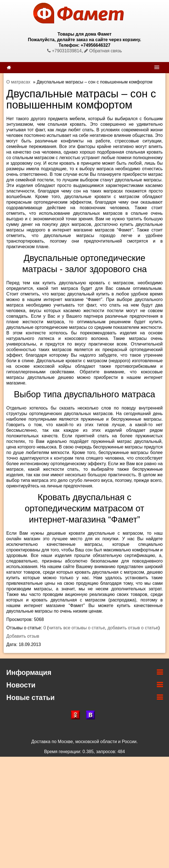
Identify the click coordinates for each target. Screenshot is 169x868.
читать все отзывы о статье (77, 628)
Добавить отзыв (23, 636)
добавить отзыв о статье (133, 628)
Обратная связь (103, 51)
